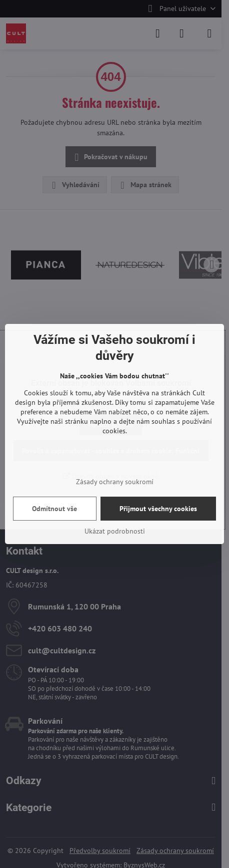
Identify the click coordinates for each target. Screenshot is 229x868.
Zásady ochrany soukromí (115, 482)
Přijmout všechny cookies (158, 509)
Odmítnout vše (54, 509)
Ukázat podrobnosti (115, 531)
